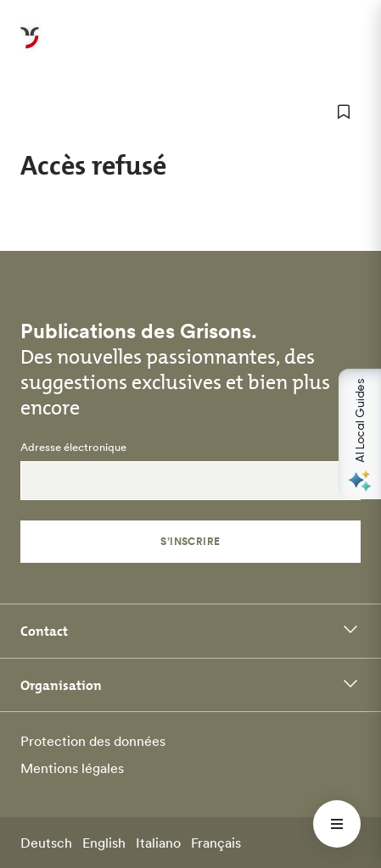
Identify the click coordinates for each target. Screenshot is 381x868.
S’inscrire (190, 541)
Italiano (158, 843)
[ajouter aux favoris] (344, 112)
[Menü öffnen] (337, 824)
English (104, 843)
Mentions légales (72, 768)
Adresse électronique (73, 448)
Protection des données (93, 741)
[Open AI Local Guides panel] (360, 434)
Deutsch (46, 843)
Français (216, 843)
